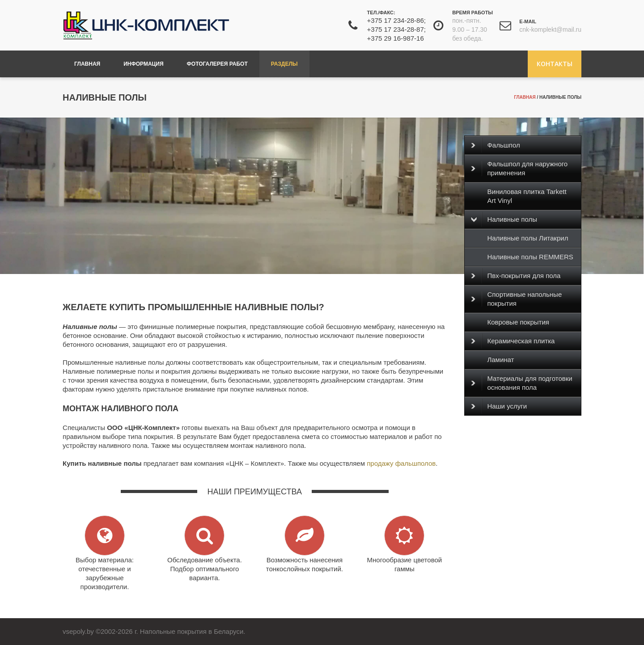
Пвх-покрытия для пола (516, 276)
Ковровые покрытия (518, 322)
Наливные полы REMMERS (530, 257)
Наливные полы (504, 219)
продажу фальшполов (401, 463)
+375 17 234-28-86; (396, 20)
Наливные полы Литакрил (527, 238)
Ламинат (500, 360)
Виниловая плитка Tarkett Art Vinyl (527, 196)
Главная (525, 97)
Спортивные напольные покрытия (516, 299)
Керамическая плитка (513, 341)
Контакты (555, 64)
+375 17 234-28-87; (396, 29)
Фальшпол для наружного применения (519, 168)
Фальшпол (495, 145)
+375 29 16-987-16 (396, 38)
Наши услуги (499, 406)
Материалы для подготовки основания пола (521, 383)
